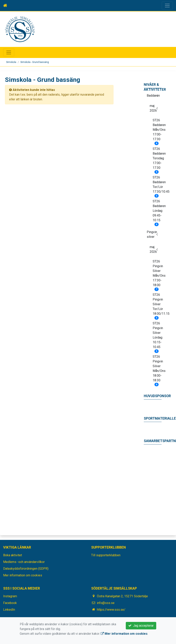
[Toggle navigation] (167, 6)
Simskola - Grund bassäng (35, 62)
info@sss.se (106, 603)
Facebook (10, 603)
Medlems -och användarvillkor (24, 562)
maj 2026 (153, 108)
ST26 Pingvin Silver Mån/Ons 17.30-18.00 (157, 274)
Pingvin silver (152, 234)
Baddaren (153, 96)
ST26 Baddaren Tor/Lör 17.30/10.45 (157, 186)
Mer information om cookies (23, 575)
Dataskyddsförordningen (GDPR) (26, 569)
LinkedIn (9, 610)
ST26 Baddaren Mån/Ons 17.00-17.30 (157, 131)
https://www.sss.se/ (111, 610)
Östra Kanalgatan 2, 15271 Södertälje (122, 596)
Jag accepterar (141, 626)
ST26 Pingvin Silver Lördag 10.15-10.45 (157, 336)
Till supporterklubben (106, 555)
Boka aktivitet (13, 555)
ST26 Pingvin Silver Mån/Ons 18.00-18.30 (157, 370)
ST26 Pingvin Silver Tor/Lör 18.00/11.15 (157, 305)
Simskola (11, 62)
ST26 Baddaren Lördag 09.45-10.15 (157, 212)
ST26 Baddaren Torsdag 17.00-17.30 (157, 160)
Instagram (10, 596)
